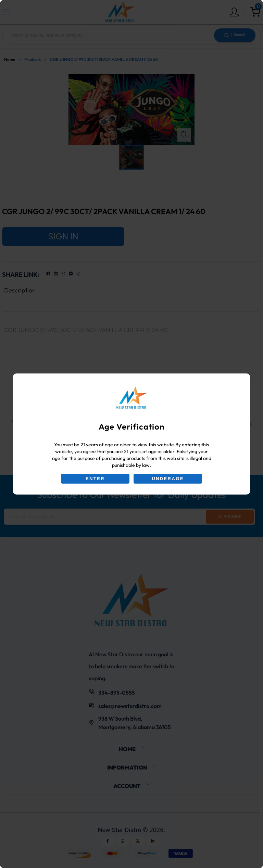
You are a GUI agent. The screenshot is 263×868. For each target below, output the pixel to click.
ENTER (95, 479)
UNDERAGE (168, 479)
